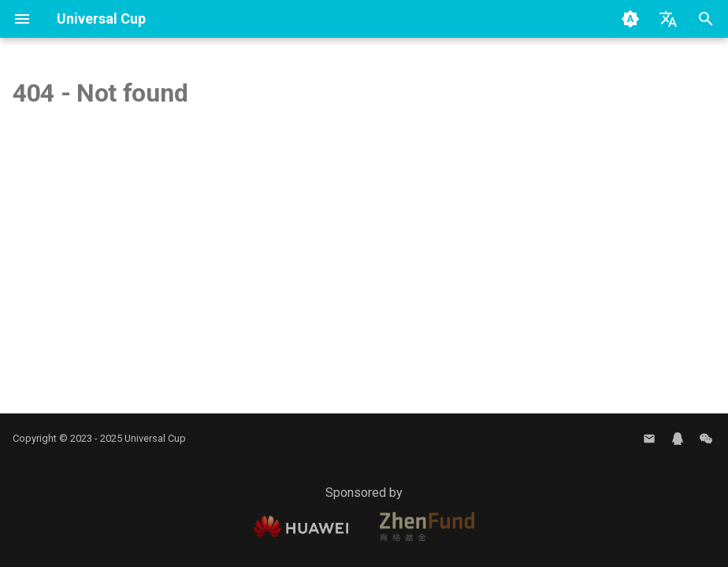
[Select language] (668, 19)
